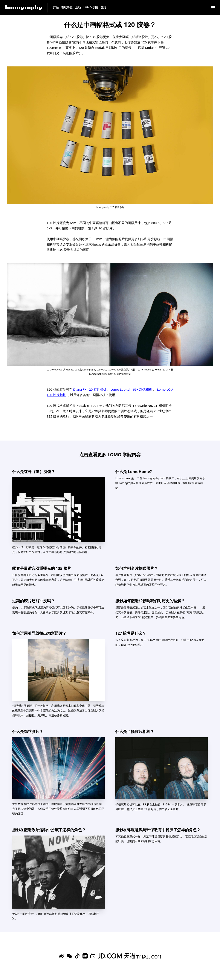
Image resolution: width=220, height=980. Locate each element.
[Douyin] (77, 956)
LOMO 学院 (91, 8)
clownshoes (56, 370)
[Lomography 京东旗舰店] (110, 956)
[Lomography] (24, 8)
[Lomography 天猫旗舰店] (143, 956)
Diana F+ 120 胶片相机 (90, 389)
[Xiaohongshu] (85, 956)
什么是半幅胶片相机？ (135, 731)
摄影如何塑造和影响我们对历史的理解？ (150, 601)
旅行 (104, 8)
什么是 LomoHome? (134, 472)
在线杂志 (67, 8)
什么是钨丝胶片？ (28, 731)
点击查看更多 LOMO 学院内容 (110, 454)
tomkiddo (146, 370)
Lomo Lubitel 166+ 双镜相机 (131, 389)
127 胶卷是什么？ (131, 633)
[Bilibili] (93, 956)
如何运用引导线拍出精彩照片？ (39, 633)
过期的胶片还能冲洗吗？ (34, 601)
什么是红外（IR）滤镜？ (34, 472)
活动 (78, 8)
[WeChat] (69, 956)
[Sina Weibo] (62, 956)
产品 (56, 8)
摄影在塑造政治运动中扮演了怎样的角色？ (49, 830)
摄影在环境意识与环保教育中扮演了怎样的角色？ (158, 830)
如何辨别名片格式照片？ (137, 568)
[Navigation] (213, 8)
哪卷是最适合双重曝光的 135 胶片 (42, 568)
